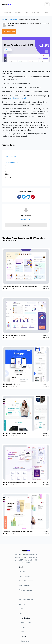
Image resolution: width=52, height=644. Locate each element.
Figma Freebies (25, 576)
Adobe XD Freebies (26, 581)
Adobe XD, (14, 162)
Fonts (21, 609)
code (21, 613)
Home (4, 19)
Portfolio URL (26, 219)
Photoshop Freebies (26, 599)
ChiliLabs (11, 26)
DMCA (23, 632)
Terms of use (26, 641)
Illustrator (22, 604)
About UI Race (26, 623)
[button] (5, 51)
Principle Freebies (25, 590)
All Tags (22, 572)
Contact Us (25, 627)
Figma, (8, 162)
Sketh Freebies (24, 585)
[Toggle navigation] (47, 4)
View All (26, 225)
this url (23, 98)
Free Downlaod (9, 31)
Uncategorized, (10, 156)
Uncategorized (12, 19)
